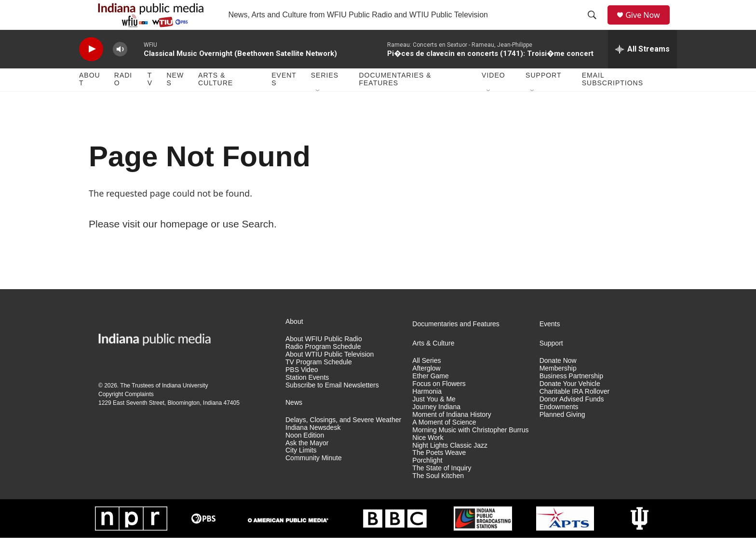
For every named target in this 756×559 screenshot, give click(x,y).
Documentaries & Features (395, 100)
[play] (91, 70)
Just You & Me (434, 420)
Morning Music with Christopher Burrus (470, 451)
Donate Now (558, 381)
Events (284, 100)
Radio (123, 100)
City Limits (301, 472)
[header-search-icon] (595, 26)
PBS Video (302, 391)
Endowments (559, 428)
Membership (558, 389)
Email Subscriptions (613, 100)
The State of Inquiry (442, 489)
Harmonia (427, 412)
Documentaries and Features (456, 345)
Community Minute (314, 479)
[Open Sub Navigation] (318, 112)
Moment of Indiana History (452, 435)
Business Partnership (571, 397)
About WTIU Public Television (330, 375)
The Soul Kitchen (438, 497)
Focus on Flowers (439, 405)
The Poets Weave (439, 474)
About (90, 100)
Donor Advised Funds (572, 420)
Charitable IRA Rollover (575, 412)
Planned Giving (562, 435)
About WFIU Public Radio (324, 360)
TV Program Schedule (319, 383)
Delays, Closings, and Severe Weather (343, 441)
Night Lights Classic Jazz (450, 466)
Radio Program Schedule (323, 367)
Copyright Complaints (126, 415)
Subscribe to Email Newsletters (332, 406)
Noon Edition (305, 456)
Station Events (307, 398)
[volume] (120, 70)
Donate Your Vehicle (570, 405)
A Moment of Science (444, 443)
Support (543, 96)
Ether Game (430, 397)
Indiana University (185, 406)
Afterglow (426, 389)
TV (150, 100)
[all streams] (642, 70)
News (175, 100)
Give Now (648, 25)
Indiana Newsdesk (313, 448)
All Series (426, 381)
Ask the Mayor (307, 464)
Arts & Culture (216, 100)
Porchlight (427, 482)
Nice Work (428, 459)
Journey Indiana (436, 428)
